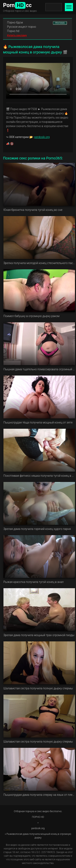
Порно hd (13, 31)
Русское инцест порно (22, 27)
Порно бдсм (15, 22)
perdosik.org (42, 137)
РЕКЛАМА (60, 23)
